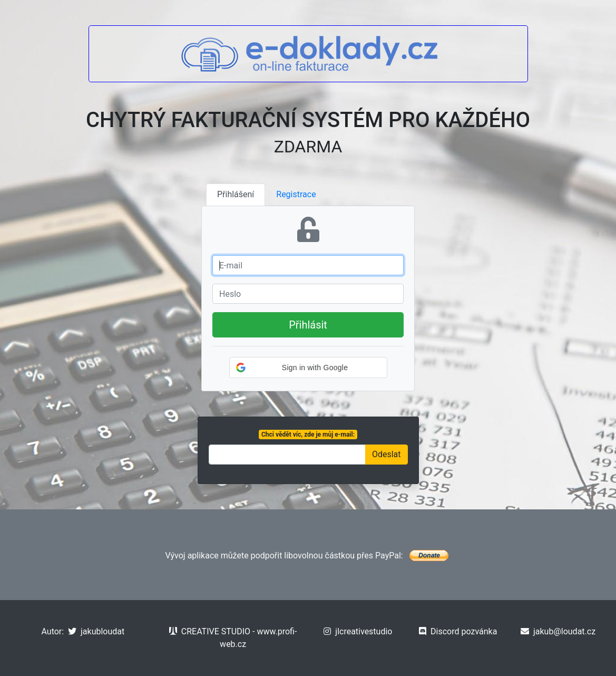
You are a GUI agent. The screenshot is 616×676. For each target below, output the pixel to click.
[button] (308, 368)
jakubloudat (96, 631)
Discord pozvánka (458, 631)
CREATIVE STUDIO (210, 631)
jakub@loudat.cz (558, 631)
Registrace (296, 194)
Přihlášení (236, 194)
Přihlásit (308, 325)
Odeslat (387, 454)
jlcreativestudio (358, 631)
